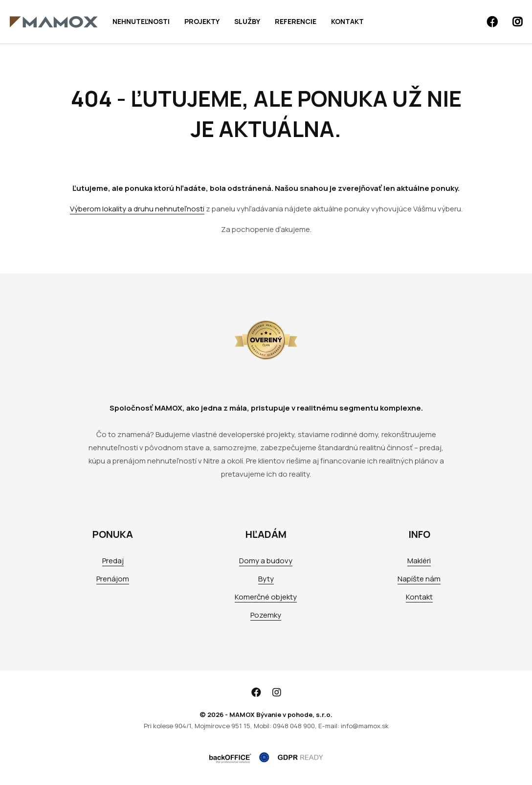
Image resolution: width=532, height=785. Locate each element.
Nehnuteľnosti (141, 21)
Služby (247, 21)
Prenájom (113, 579)
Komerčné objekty (266, 597)
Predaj (113, 561)
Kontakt (347, 21)
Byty (266, 579)
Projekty (202, 21)
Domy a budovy (266, 561)
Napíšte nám (419, 579)
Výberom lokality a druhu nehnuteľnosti (137, 209)
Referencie (296, 21)
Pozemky (266, 615)
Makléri (419, 561)
